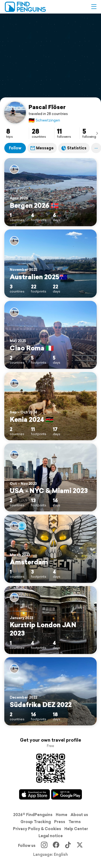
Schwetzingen (44, 120)
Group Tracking (36, 822)
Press (60, 822)
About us (79, 815)
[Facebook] (56, 846)
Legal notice (51, 836)
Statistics (74, 148)
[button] (94, 7)
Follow (15, 148)
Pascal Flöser (47, 107)
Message (42, 148)
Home (62, 815)
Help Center (76, 829)
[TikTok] (68, 846)
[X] (80, 846)
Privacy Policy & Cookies (37, 829)
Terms (75, 822)
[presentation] (97, 133)
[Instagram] (44, 846)
